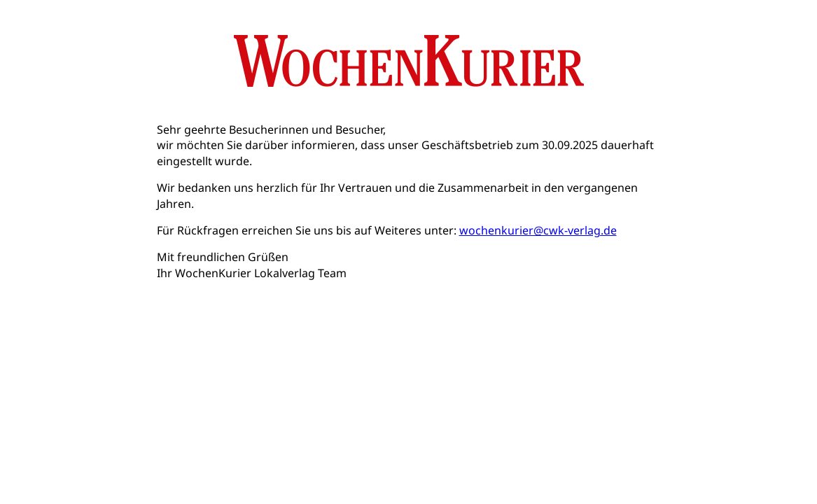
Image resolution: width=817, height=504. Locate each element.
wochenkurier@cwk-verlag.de (538, 230)
